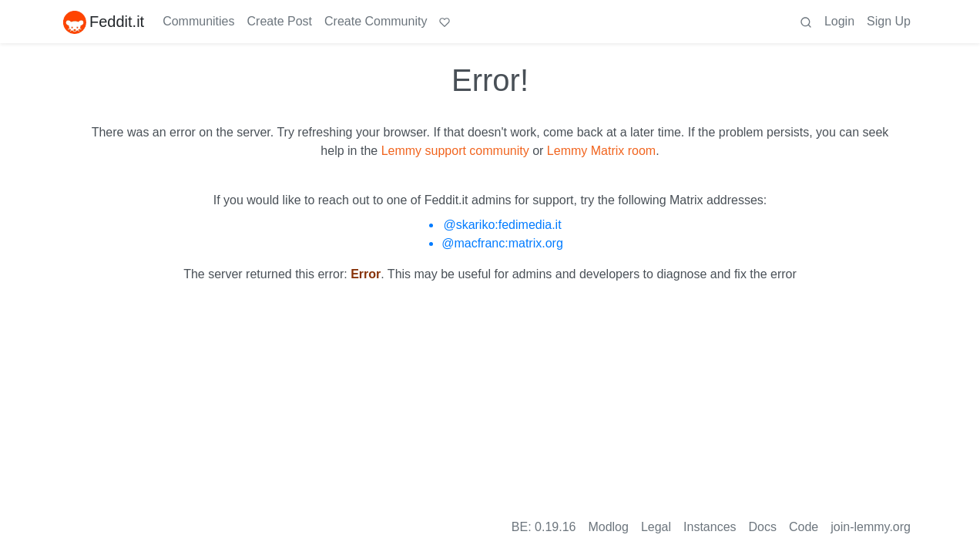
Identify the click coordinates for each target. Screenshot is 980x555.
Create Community (376, 21)
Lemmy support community (455, 151)
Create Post (280, 21)
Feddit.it (104, 22)
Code (804, 527)
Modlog (608, 527)
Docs (763, 527)
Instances (710, 527)
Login (839, 21)
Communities (198, 21)
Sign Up (889, 21)
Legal (656, 527)
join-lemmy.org (871, 527)
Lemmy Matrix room (601, 151)
